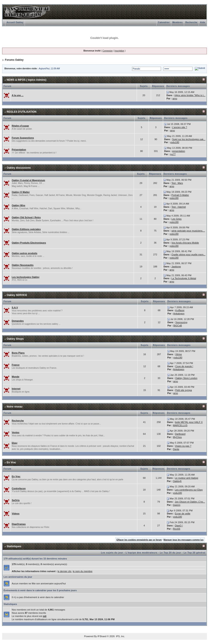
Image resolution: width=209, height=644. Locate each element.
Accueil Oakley (15, 22)
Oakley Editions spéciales (26, 229)
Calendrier (164, 22)
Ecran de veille (183, 514)
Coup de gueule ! (184, 366)
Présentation (19, 150)
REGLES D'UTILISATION (22, 112)
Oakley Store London (186, 378)
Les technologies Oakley (26, 277)
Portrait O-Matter (180, 195)
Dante (176, 449)
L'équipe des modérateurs (142, 553)
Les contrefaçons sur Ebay (189, 490)
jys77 (173, 154)
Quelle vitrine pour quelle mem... (188, 255)
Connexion (108, 51)
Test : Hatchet (179, 207)
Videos (16, 514)
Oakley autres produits (25, 253)
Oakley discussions (19, 168)
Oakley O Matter (21, 192)
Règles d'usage (20, 126)
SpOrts (16, 500)
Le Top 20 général (195, 553)
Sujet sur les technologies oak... (189, 139)
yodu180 (175, 142)
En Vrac (11, 462)
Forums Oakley (14, 60)
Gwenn (177, 505)
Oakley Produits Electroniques (29, 243)
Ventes (16, 432)
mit (45, 616)
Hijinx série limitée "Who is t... (190, 95)
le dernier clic (64, 571)
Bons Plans (18, 353)
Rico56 (177, 529)
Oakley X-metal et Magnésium (28, 180)
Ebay (15, 443)
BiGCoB (178, 326)
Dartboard (180, 434)
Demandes (18, 321)
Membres (178, 22)
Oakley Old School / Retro (26, 217)
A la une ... (18, 95)
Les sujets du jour (112, 553)
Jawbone (176, 267)
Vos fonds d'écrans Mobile (185, 243)
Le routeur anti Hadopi (187, 478)
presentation (179, 151)
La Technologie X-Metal (184, 278)
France (16, 365)
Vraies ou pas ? (183, 446)
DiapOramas (19, 524)
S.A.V (15, 308)
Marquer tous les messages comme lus (183, 540)
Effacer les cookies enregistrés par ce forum (139, 540)
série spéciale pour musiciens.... (188, 231)
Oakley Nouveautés (23, 265)
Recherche (191, 22)
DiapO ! (179, 526)
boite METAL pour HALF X (189, 422)
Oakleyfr (177, 481)
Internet (16, 389)
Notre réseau (14, 407)
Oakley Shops (15, 339)
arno (175, 98)
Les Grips (176, 219)
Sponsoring (181, 322)
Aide (203, 22)
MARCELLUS (180, 425)
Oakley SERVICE (17, 295)
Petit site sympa (183, 390)
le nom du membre (83, 571)
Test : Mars (177, 183)
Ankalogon (179, 314)
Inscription (119, 51)
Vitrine (178, 354)
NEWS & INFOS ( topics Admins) (27, 80)
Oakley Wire (19, 205)
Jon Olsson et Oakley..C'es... (190, 502)
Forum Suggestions (23, 138)
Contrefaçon (19, 488)
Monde (16, 377)
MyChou (177, 437)
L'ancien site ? (180, 127)
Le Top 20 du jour (171, 553)
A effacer (180, 310)
